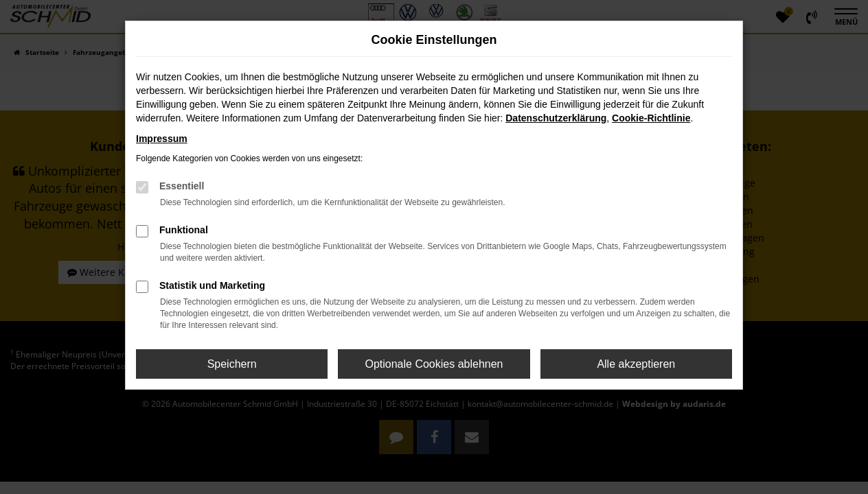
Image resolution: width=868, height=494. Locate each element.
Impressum (162, 139)
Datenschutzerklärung (556, 118)
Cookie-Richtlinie (651, 118)
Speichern (232, 364)
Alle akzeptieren (636, 364)
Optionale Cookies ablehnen (434, 364)
